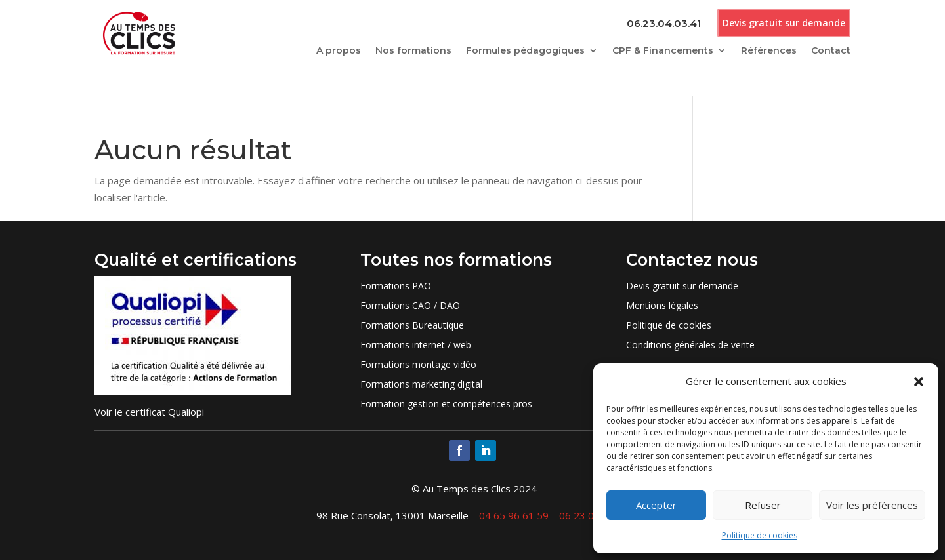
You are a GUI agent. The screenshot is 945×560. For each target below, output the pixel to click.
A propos (339, 51)
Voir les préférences (872, 505)
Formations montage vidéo (418, 365)
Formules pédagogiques (525, 51)
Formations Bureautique (412, 326)
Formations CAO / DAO (410, 306)
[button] (919, 382)
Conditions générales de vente (690, 346)
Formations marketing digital (421, 385)
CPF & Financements (663, 51)
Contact (831, 51)
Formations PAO (396, 287)
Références (769, 51)
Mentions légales (662, 306)
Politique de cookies (760, 535)
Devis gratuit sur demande (784, 23)
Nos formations (413, 51)
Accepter (656, 505)
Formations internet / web (416, 346)
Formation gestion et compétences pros (446, 405)
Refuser (763, 505)
